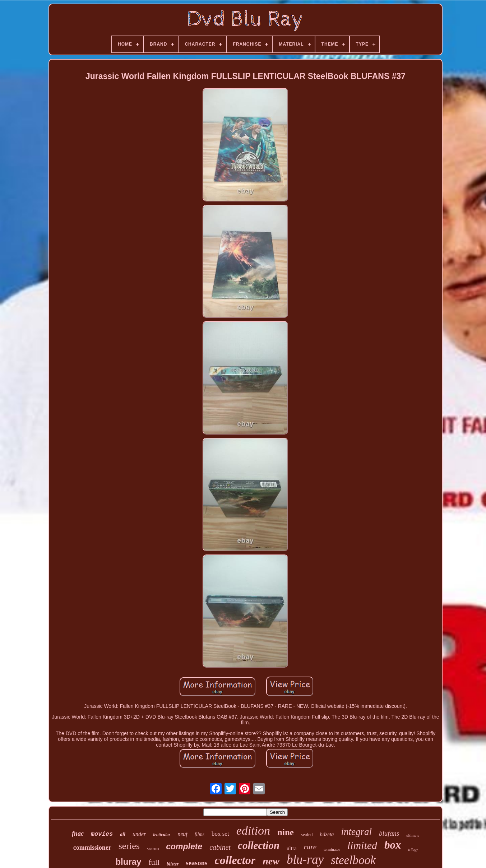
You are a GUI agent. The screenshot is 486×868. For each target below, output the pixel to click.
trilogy (413, 850)
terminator (332, 849)
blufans (389, 833)
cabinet (220, 847)
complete (184, 846)
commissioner (92, 848)
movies (102, 834)
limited (362, 845)
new (271, 861)
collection (259, 845)
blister (173, 864)
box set (220, 834)
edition (253, 830)
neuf (182, 834)
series (129, 846)
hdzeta (327, 834)
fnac (78, 834)
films (200, 834)
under (139, 834)
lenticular (162, 835)
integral (357, 832)
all (123, 834)
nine (286, 832)
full (154, 862)
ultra (292, 848)
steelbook (353, 860)
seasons (196, 863)
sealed (307, 834)
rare (310, 847)
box (393, 845)
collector (235, 860)
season (153, 849)
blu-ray (305, 860)
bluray (128, 862)
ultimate (413, 835)
